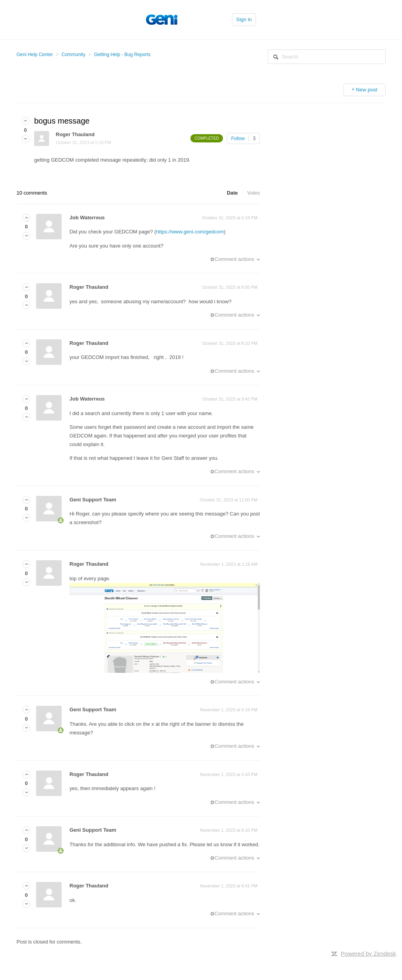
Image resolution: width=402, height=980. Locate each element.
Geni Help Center (35, 55)
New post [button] (367, 90)
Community (74, 55)
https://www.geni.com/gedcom (190, 232)
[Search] (327, 57)
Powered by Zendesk (368, 954)
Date (232, 193)
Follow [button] (238, 138)
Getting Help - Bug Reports (122, 55)
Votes (253, 193)
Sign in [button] (244, 19)
